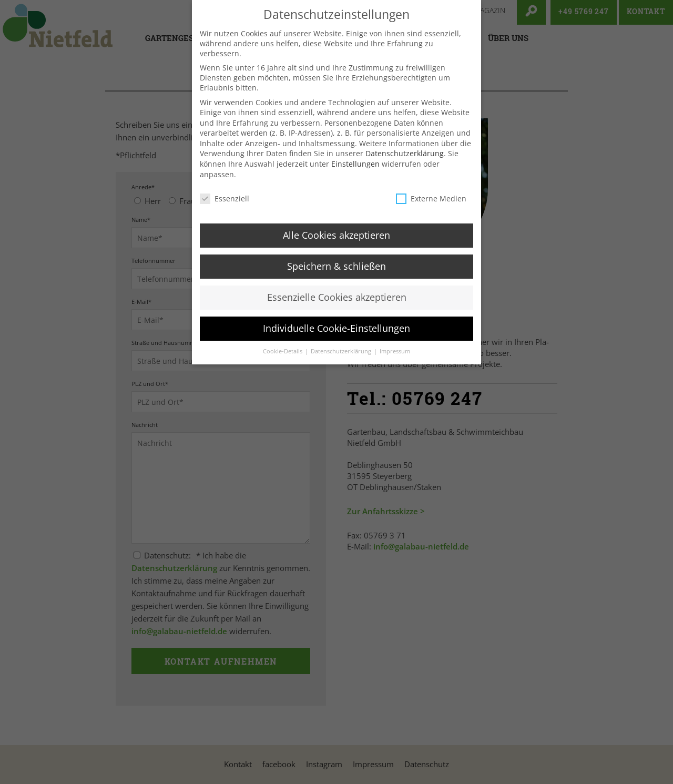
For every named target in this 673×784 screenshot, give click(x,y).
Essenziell (225, 206)
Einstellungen (355, 171)
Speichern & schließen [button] (336, 273)
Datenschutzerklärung (405, 161)
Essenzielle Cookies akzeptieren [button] (337, 304)
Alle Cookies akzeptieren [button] (336, 242)
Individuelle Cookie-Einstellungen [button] (336, 335)
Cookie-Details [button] (283, 359)
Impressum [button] (395, 359)
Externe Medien (431, 206)
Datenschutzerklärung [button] (342, 359)
